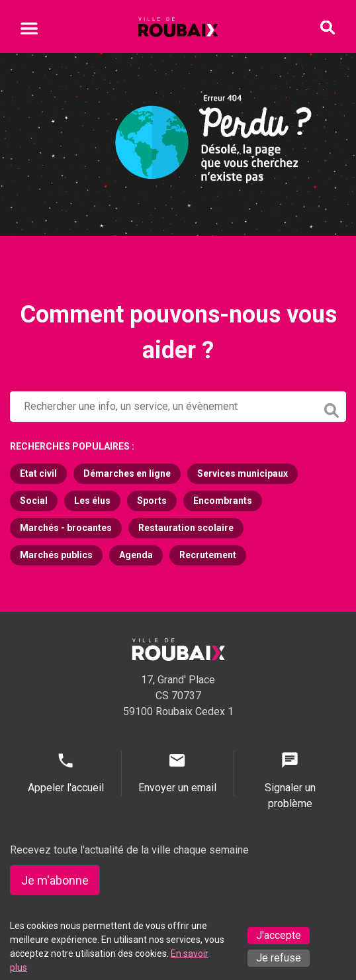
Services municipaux (243, 473)
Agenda (136, 555)
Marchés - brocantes (66, 528)
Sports (152, 501)
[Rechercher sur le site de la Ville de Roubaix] (163, 407)
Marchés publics (56, 555)
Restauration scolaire (186, 528)
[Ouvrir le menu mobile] (29, 30)
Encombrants (223, 501)
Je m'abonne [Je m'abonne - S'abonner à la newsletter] (55, 880)
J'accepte (279, 935)
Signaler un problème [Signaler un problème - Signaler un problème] (290, 780)
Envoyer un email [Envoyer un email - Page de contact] (177, 772)
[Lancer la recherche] (333, 407)
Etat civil (38, 473)
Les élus (92, 501)
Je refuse (279, 958)
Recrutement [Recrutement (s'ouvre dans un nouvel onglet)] (208, 555)
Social (34, 501)
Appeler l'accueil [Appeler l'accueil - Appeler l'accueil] (66, 772)
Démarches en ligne (127, 473)
